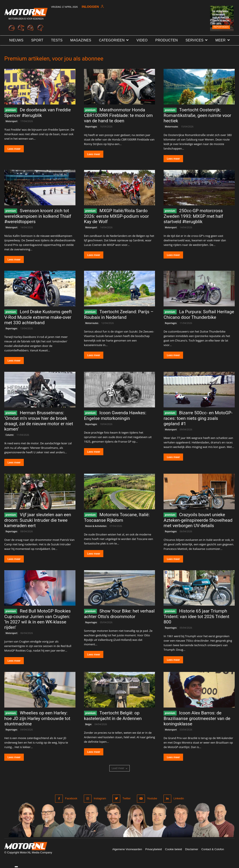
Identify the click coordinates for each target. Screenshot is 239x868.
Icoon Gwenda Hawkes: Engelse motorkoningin (115, 416)
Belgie (88, 724)
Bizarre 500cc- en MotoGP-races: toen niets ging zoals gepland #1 (198, 418)
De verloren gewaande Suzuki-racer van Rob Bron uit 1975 (221, 17)
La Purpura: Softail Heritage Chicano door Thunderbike (199, 315)
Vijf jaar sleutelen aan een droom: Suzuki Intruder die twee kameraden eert (38, 520)
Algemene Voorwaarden (127, 849)
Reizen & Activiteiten (96, 526)
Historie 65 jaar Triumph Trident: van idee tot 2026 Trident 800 (196, 616)
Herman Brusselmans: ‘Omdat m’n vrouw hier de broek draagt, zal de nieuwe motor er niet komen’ (39, 421)
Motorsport (11, 121)
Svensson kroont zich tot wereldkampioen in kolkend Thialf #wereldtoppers (38, 216)
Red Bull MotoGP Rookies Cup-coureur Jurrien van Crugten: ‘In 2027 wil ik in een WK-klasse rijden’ (38, 619)
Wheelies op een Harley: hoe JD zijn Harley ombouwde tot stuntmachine (37, 718)
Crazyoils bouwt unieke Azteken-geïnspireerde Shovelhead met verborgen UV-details (198, 520)
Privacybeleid (154, 849)
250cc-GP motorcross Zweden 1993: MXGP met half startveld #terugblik (193, 216)
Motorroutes (171, 127)
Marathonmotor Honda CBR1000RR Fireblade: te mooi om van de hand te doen (118, 115)
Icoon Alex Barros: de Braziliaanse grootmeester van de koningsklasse (197, 718)
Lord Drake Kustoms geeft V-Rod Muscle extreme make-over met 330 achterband (38, 317)
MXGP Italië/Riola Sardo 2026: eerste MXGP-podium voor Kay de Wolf (116, 216)
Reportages (221, 27)
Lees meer (14, 149)
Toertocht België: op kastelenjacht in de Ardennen (113, 716)
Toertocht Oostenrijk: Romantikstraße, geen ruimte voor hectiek (197, 115)
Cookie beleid (174, 849)
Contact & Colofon (213, 849)
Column (10, 435)
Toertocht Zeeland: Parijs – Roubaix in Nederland (119, 315)
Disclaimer (192, 849)
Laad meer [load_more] (120, 768)
